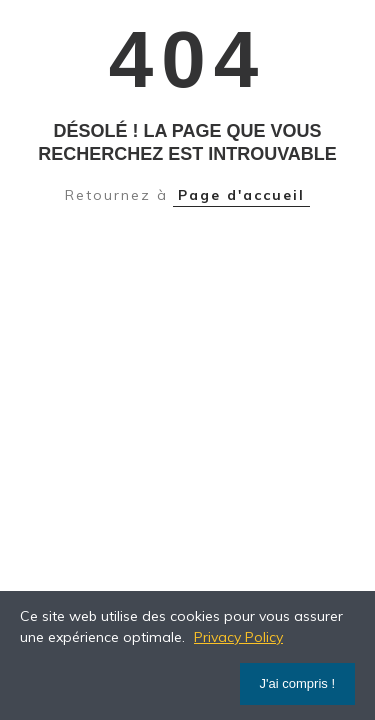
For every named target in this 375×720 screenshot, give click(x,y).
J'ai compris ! (297, 683)
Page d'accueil (241, 195)
